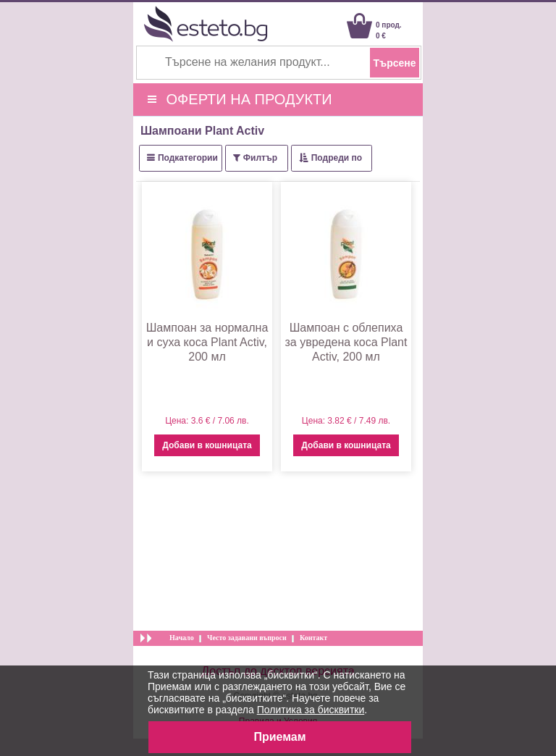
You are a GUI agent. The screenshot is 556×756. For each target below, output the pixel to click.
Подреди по (337, 158)
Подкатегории (188, 158)
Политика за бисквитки (311, 710)
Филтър (260, 158)
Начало (182, 638)
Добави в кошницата (207, 445)
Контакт (313, 638)
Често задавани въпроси (247, 638)
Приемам (279, 737)
